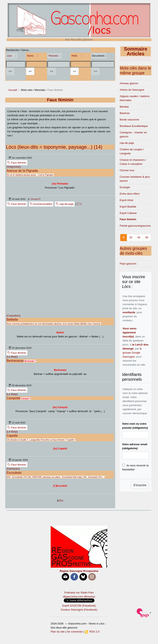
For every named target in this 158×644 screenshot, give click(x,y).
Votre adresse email (135, 446)
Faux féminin (17, 163)
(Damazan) (13, 469)
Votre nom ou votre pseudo (135, 426)
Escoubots (14, 473)
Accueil (13, 90)
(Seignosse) (14, 167)
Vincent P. (36, 199)
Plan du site (58, 632)
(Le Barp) (12, 357)
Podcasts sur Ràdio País (79, 593)
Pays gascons (128, 264)
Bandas (124, 107)
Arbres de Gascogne (132, 90)
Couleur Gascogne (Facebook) (79, 610)
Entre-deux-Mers (130, 194)
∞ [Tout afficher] (63, 500)
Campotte (13, 398)
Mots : (77, 56)
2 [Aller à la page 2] (59, 500)
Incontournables (41, 204)
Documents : (99, 56)
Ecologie (125, 187)
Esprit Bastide (128, 207)
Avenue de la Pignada (22, 171)
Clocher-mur (127, 170)
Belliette (12, 320)
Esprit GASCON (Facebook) (79, 606)
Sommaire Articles (135, 51)
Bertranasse (15, 361)
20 (131, 237)
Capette (12, 436)
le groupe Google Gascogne (132, 353)
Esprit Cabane (128, 213)
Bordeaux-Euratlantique (134, 126)
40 (139, 237)
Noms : (32, 56)
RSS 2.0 (92, 632)
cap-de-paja (65, 204)
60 (147, 237)
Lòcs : (12, 56)
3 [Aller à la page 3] (61, 500)
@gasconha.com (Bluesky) (79, 597)
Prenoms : (55, 56)
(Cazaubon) (13, 316)
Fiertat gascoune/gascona (135, 226)
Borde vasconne (129, 120)
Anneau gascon (129, 83)
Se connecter (75, 632)
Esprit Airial (127, 200)
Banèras (125, 113)
